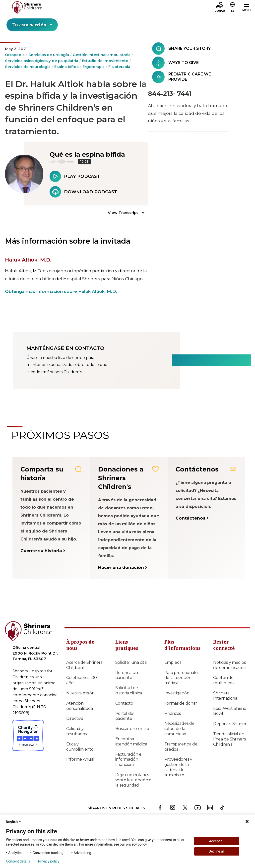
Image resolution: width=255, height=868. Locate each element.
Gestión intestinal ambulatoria (102, 55)
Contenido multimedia (224, 680)
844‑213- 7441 (170, 94)
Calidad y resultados (76, 731)
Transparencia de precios (181, 747)
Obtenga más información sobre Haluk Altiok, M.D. (61, 291)
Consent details (18, 861)
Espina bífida (66, 67)
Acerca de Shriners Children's (84, 665)
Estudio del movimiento (105, 61)
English (14, 821)
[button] (233, 8)
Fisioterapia (119, 67)
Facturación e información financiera (128, 760)
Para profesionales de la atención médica (182, 678)
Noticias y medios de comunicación (230, 665)
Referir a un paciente (127, 675)
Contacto (124, 703)
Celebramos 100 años (82, 680)
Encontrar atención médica (131, 741)
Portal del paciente (125, 716)
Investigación (177, 693)
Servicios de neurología (28, 67)
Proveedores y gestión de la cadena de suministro (178, 767)
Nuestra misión (80, 693)
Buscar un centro (132, 729)
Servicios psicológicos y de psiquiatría (42, 61)
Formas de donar (181, 703)
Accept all (217, 841)
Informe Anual (80, 759)
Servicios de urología (49, 55)
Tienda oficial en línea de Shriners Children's (229, 739)
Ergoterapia (94, 67)
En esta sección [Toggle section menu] (32, 25)
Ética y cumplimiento (80, 747)
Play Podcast (75, 176)
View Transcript (123, 213)
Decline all (217, 851)
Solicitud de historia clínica (129, 690)
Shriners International (226, 696)
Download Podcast (83, 192)
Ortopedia (15, 55)
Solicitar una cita (131, 662)
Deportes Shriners (231, 724)
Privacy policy (49, 861)
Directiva (75, 718)
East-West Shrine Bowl (230, 711)
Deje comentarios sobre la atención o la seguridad (133, 780)
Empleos (173, 662)
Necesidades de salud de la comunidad (179, 729)
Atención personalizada (80, 706)
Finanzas (173, 713)
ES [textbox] (233, 11)
